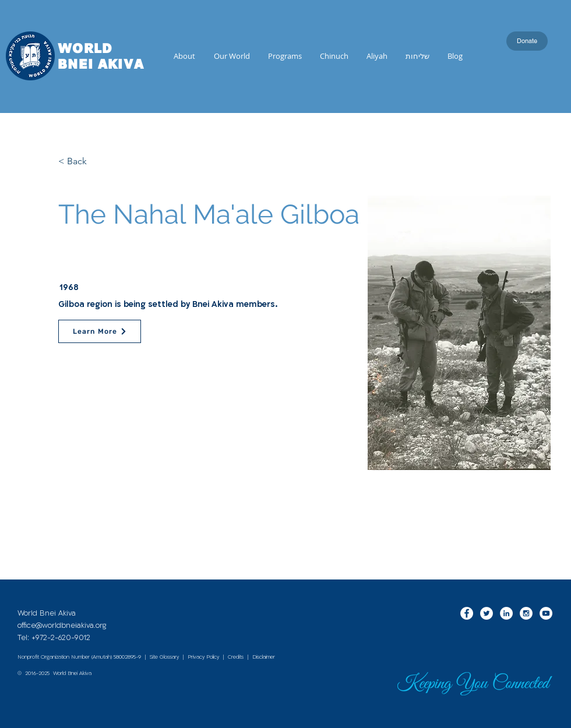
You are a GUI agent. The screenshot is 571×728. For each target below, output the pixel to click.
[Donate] (527, 41)
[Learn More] (100, 331)
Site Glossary (164, 657)
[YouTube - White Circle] (546, 613)
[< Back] (97, 161)
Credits (236, 657)
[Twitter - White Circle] (487, 613)
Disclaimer (264, 657)
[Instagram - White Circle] (526, 613)
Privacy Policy (203, 657)
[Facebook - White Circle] (467, 613)
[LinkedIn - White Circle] (506, 613)
